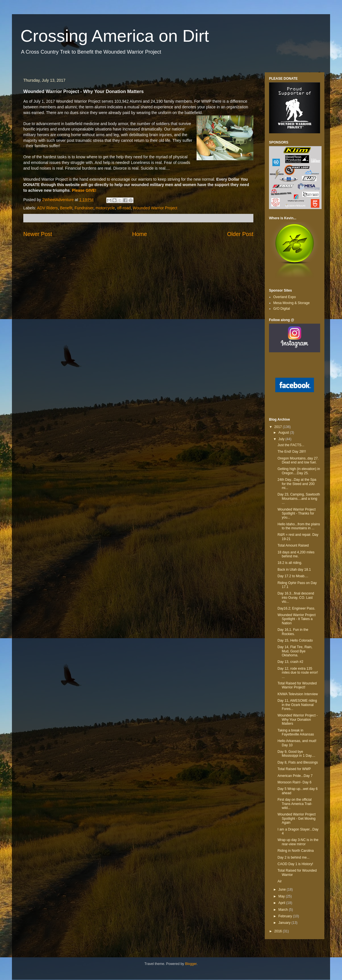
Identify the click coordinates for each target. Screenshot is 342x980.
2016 (279, 931)
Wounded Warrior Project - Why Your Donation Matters (298, 719)
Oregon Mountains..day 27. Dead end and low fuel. (298, 460)
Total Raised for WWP (294, 769)
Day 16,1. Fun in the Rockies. (293, 632)
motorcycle (105, 208)
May (282, 896)
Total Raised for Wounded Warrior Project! (297, 685)
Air (280, 881)
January (285, 923)
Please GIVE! (84, 190)
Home (139, 234)
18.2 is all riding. (290, 563)
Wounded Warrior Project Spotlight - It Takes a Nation (297, 619)
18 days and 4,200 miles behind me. (296, 554)
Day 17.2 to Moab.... (293, 576)
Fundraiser (84, 208)
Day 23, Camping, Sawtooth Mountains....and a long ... (299, 499)
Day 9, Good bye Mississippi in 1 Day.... (296, 754)
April (282, 903)
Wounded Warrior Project (155, 208)
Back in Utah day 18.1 (294, 570)
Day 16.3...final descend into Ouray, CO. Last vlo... (296, 598)
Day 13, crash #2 (290, 662)
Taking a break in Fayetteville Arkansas (296, 732)
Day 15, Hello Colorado (295, 640)
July (282, 439)
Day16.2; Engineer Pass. (296, 608)
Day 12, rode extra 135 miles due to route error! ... (298, 673)
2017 (279, 427)
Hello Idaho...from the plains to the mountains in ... (299, 526)
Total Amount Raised (293, 545)
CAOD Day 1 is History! (295, 864)
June (282, 890)
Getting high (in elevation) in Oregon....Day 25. (299, 471)
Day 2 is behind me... (294, 857)
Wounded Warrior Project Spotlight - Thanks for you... (297, 514)
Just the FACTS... (291, 445)
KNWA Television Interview (298, 694)
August (284, 433)
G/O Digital (282, 309)
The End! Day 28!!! (292, 452)
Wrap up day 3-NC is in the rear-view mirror (298, 842)
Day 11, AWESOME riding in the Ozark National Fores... (297, 705)
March (284, 910)
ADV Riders (47, 208)
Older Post (240, 234)
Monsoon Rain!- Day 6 (294, 782)
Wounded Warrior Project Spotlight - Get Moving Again (297, 818)
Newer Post (38, 234)
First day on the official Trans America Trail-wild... (295, 804)
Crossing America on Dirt (115, 36)
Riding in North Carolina (296, 851)
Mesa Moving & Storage (291, 303)
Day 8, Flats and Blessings (298, 762)
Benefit (66, 208)
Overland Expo (284, 297)
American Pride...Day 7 (295, 776)
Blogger (191, 964)
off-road (124, 208)
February (286, 916)
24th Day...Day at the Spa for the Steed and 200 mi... (297, 484)
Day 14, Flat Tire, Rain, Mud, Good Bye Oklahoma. (295, 651)
